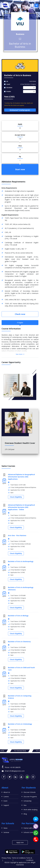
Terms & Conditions (19, 858)
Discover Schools (30, 792)
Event (5, 801)
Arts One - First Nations (17, 535)
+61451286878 (15, 767)
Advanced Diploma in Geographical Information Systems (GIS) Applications (21, 477)
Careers (6, 797)
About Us (7, 792)
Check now (20, 314)
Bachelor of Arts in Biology (18, 616)
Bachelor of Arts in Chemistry (19, 642)
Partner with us (29, 828)
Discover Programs (30, 797)
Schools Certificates (30, 832)
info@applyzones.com (17, 771)
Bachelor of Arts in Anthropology (21, 561)
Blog (25, 814)
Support (6, 805)
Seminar (6, 832)
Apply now (20, 842)
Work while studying (30, 810)
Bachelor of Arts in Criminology (20, 724)
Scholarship (28, 801)
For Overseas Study (20, 751)
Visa (25, 805)
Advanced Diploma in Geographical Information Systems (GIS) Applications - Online (21, 507)
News (5, 828)
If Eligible (20, 323)
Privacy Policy (6, 858)
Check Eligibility (16, 497)
